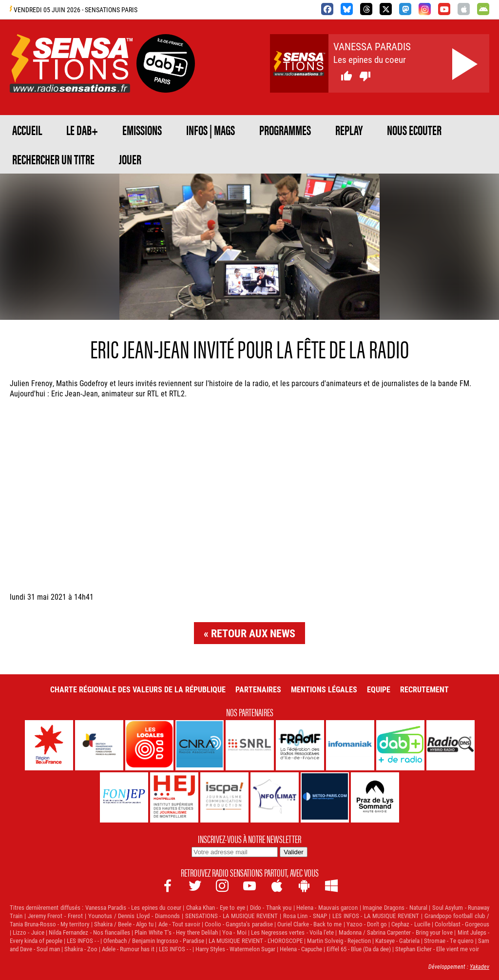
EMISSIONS (142, 130)
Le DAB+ (82, 130)
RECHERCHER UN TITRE (53, 159)
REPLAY (349, 130)
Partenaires (258, 689)
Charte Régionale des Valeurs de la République (138, 689)
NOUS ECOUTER (414, 130)
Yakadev (480, 966)
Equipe (379, 689)
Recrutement (424, 689)
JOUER (130, 159)
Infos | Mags (211, 130)
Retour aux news (253, 633)
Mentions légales (324, 689)
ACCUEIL (27, 130)
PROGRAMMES (285, 130)
